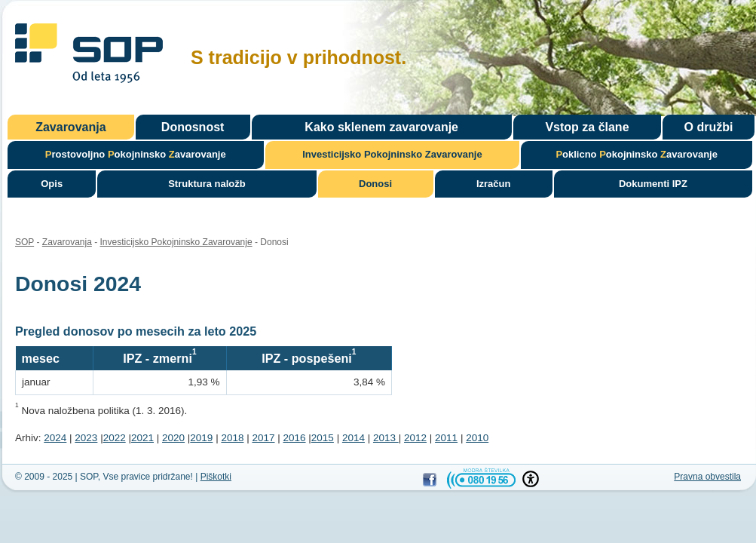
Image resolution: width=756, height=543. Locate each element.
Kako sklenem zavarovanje (381, 127)
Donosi (375, 184)
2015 (323, 438)
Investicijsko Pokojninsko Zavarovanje (176, 242)
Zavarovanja (70, 127)
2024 (55, 438)
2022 (115, 438)
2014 (354, 438)
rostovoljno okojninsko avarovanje (136, 154)
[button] (531, 479)
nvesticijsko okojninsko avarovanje (392, 154)
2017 (263, 438)
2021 (142, 438)
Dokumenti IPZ (653, 184)
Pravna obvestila (707, 477)
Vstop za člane (587, 127)
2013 (386, 438)
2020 (173, 438)
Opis (52, 184)
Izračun (494, 184)
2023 (86, 438)
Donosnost (193, 127)
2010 (477, 438)
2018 (232, 438)
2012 (415, 438)
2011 (446, 438)
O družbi (709, 127)
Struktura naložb (207, 184)
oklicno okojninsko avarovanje (637, 154)
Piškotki (216, 477)
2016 (295, 438)
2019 (201, 438)
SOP (89, 55)
